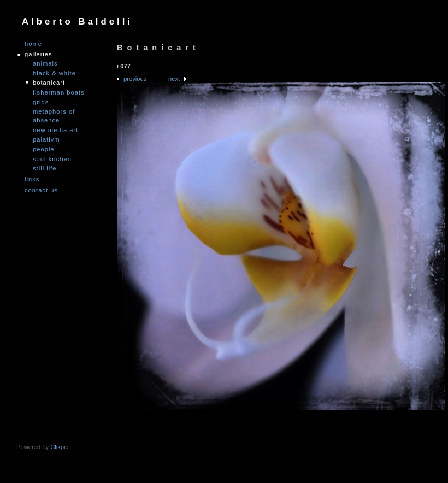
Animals (45, 63)
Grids (41, 102)
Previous (135, 79)
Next (174, 79)
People (44, 149)
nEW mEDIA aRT (55, 130)
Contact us (41, 190)
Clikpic (59, 447)
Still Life (45, 168)
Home (33, 44)
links (32, 179)
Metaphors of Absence (54, 116)
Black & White (54, 73)
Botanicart (49, 83)
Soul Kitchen (52, 159)
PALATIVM (46, 139)
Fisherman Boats (59, 92)
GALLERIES (39, 54)
